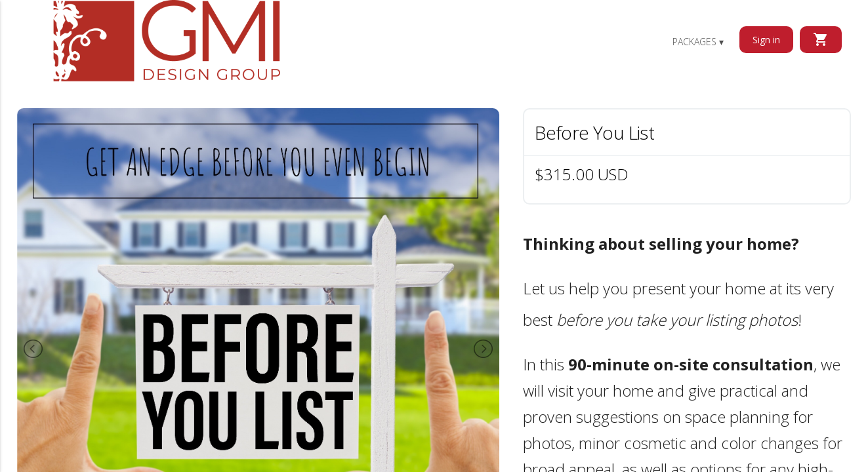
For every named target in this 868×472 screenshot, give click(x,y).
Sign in (766, 40)
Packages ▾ (698, 42)
